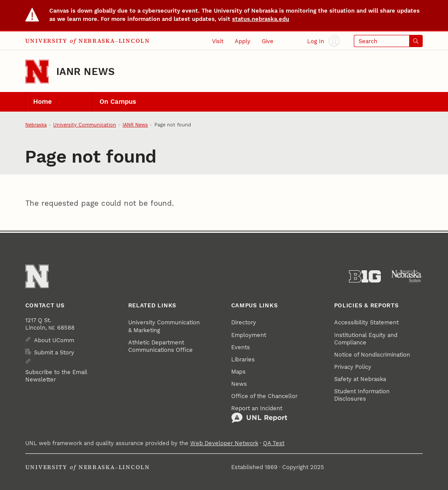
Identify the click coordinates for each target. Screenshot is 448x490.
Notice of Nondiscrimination (372, 355)
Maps (238, 372)
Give (268, 41)
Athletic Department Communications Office (161, 346)
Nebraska (36, 125)
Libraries (243, 359)
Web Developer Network (224, 443)
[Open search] (388, 41)
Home (43, 102)
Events (241, 347)
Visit (218, 41)
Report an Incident (259, 414)
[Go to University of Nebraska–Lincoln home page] (37, 71)
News (239, 384)
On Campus (118, 102)
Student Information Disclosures (362, 395)
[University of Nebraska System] (407, 277)
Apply (243, 41)
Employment (249, 335)
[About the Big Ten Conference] (365, 277)
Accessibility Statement (366, 322)
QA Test (274, 443)
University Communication (85, 125)
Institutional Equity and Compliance (366, 339)
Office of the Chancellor (264, 396)
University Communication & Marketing (164, 326)
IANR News (85, 72)
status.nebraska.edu (261, 19)
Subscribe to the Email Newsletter (56, 376)
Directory (244, 322)
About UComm (54, 340)
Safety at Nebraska (360, 379)
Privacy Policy (353, 367)
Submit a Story (54, 352)
